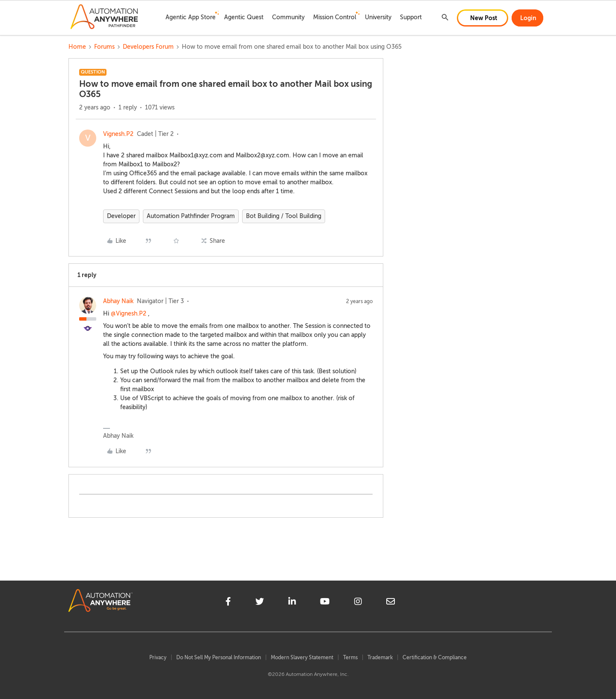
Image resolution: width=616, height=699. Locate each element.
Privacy (158, 658)
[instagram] (358, 603)
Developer (121, 216)
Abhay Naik (118, 301)
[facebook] (228, 603)
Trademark (380, 658)
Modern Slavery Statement (302, 658)
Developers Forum (148, 47)
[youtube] (325, 603)
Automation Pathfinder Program (191, 216)
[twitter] (260, 603)
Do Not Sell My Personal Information (219, 658)
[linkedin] (292, 603)
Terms (350, 658)
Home (77, 47)
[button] (483, 18)
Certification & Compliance (435, 658)
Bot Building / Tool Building (284, 216)
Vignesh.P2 (118, 134)
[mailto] (391, 603)
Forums (104, 47)
